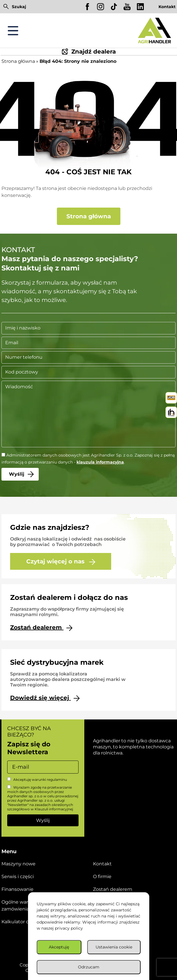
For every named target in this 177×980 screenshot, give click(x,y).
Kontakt (167, 7)
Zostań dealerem (41, 628)
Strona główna (18, 61)
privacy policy (69, 928)
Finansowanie (17, 889)
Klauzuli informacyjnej (54, 809)
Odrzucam (89, 967)
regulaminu (57, 780)
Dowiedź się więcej (45, 698)
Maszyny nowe (18, 864)
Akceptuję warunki (37, 779)
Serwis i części (18, 876)
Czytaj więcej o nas (61, 562)
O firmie (102, 876)
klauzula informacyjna (100, 462)
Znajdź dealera (89, 52)
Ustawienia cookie (114, 947)
